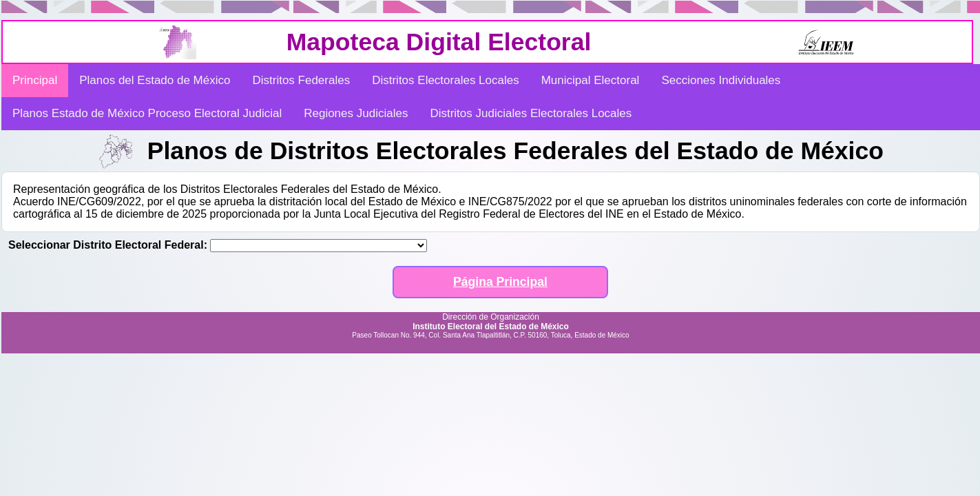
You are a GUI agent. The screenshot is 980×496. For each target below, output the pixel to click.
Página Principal (500, 282)
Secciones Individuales (721, 80)
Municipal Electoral (591, 80)
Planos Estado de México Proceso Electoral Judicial (147, 113)
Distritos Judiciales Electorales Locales (531, 113)
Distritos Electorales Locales (446, 80)
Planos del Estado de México (155, 80)
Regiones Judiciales (356, 113)
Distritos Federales (301, 80)
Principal (35, 80)
